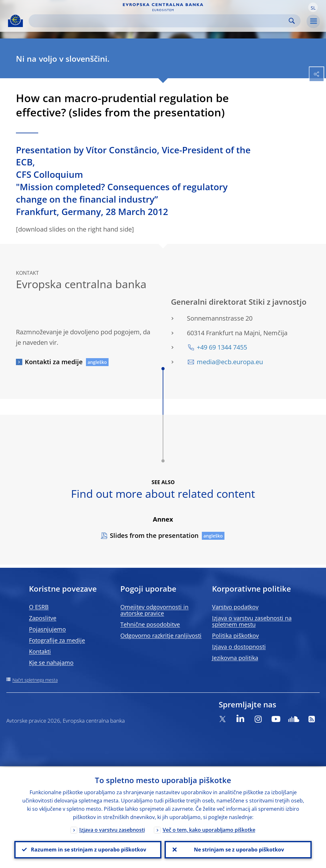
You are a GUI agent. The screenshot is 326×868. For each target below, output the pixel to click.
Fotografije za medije (57, 640)
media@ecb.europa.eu (230, 362)
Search (292, 21)
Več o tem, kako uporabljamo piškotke (209, 829)
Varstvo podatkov (235, 607)
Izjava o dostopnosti (239, 647)
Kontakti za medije (54, 362)
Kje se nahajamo (51, 663)
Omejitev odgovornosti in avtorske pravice (154, 610)
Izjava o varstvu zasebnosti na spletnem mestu (252, 621)
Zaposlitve (43, 618)
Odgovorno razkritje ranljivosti (161, 635)
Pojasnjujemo (47, 629)
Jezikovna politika (235, 658)
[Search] (159, 21)
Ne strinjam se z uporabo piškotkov (238, 849)
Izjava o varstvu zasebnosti (112, 829)
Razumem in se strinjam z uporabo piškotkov (88, 849)
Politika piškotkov (235, 635)
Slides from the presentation (154, 535)
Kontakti (40, 651)
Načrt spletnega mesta (35, 680)
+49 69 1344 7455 (222, 347)
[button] (313, 7)
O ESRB (39, 607)
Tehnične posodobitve (150, 624)
